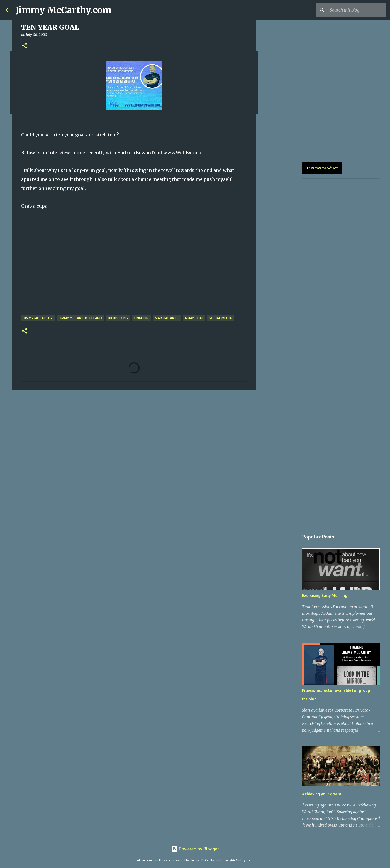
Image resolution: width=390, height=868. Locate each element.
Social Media (220, 318)
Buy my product (322, 168)
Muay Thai (194, 318)
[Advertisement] (134, 438)
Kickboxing (118, 318)
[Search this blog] (356, 10)
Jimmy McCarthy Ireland (80, 318)
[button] (25, 46)
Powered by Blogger (195, 849)
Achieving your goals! (322, 794)
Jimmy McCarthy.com (64, 10)
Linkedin (141, 318)
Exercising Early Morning (325, 596)
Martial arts (167, 318)
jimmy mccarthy (38, 318)
